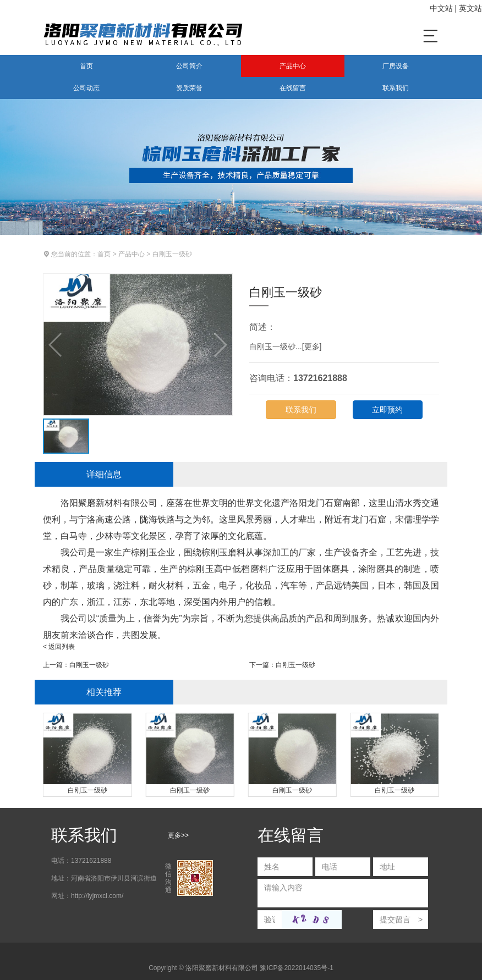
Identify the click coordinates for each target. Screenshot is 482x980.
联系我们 (396, 88)
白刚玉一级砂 (172, 254)
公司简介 (189, 66)
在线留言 (293, 88)
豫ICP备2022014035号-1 (296, 968)
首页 (86, 66)
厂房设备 (396, 66)
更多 (312, 346)
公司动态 (86, 88)
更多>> (178, 835)
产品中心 (293, 66)
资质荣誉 (189, 88)
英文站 (470, 8)
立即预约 (387, 410)
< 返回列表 (59, 647)
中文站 (441, 8)
